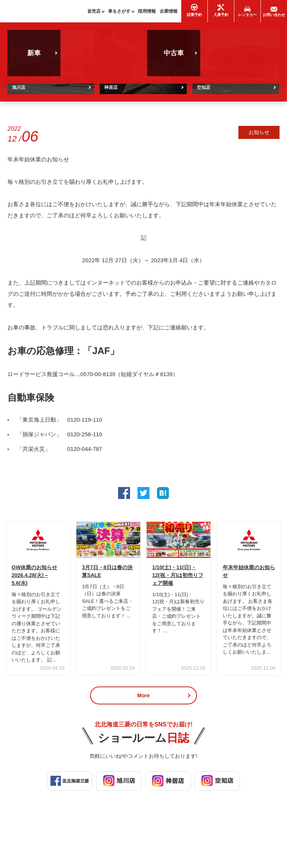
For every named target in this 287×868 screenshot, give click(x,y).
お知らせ (259, 136)
